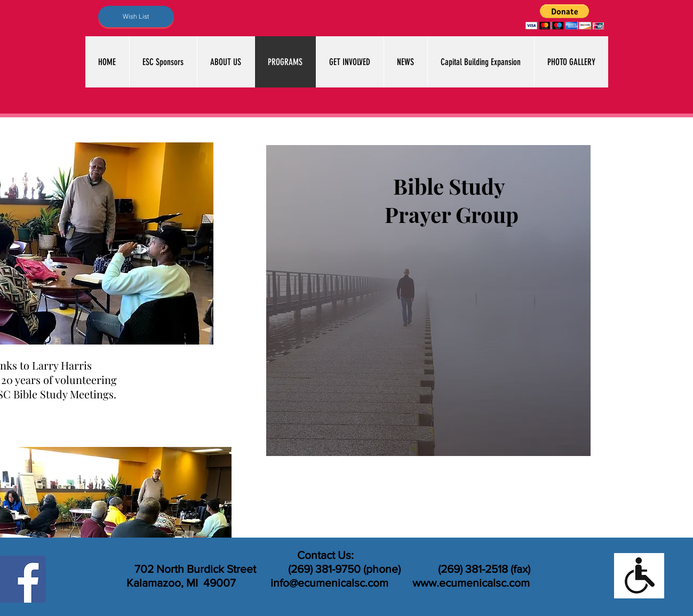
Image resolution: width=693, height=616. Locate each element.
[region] (428, 301)
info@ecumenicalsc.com (329, 583)
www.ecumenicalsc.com (471, 583)
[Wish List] (136, 17)
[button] (565, 17)
